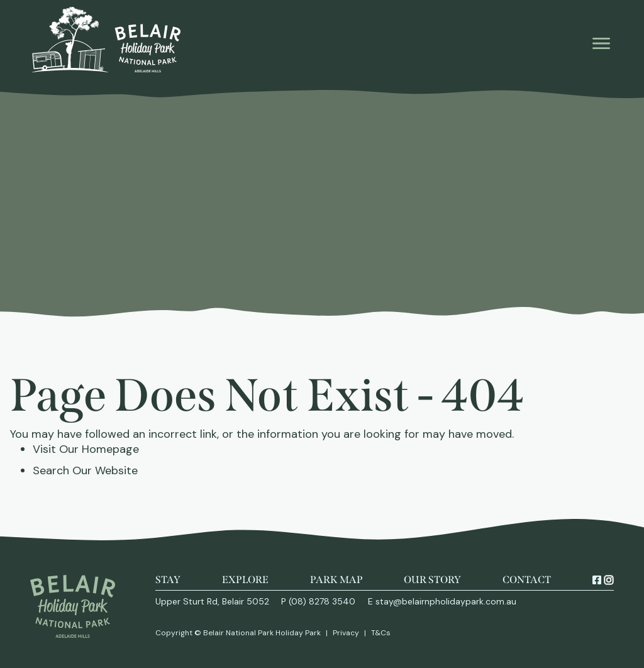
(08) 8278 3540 (322, 601)
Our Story (432, 580)
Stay (168, 580)
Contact (527, 580)
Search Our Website (85, 470)
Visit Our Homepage (86, 449)
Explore (245, 580)
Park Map (336, 580)
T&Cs (381, 633)
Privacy (346, 633)
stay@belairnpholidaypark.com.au (446, 601)
